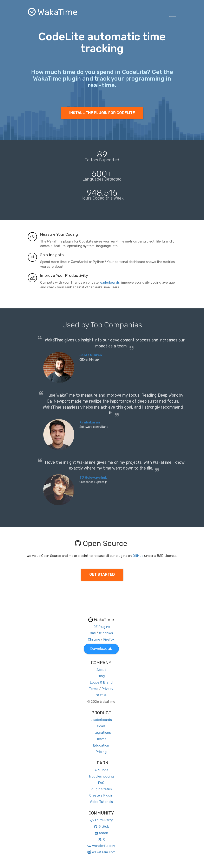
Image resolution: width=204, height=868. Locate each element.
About (101, 670)
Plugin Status (101, 789)
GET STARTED (102, 574)
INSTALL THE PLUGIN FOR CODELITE (102, 113)
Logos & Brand (101, 682)
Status (101, 695)
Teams (101, 739)
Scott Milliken (91, 355)
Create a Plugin (101, 795)
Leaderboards (101, 720)
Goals (101, 726)
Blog (101, 676)
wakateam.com (101, 852)
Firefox (109, 639)
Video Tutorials (101, 802)
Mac (93, 633)
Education (101, 745)
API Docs (101, 770)
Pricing (101, 752)
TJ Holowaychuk (93, 477)
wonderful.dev (101, 846)
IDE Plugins (101, 627)
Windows (106, 633)
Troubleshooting (101, 776)
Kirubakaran (90, 422)
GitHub (138, 556)
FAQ (101, 783)
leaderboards (110, 282)
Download (101, 649)
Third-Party (101, 820)
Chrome (94, 639)
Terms (94, 689)
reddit (101, 833)
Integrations (101, 733)
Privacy (107, 689)
